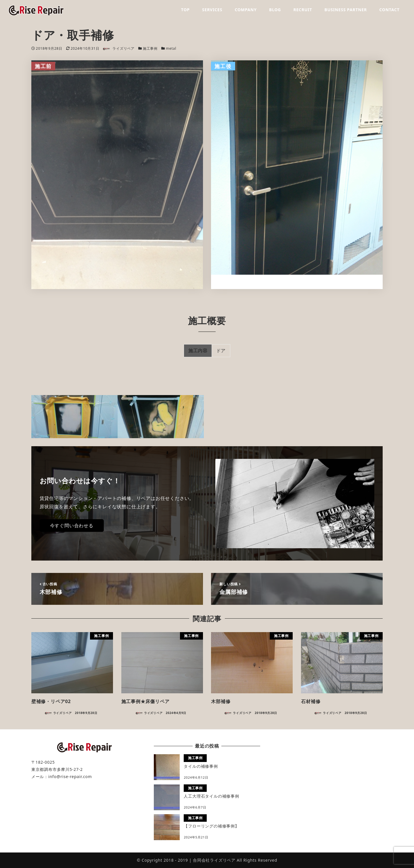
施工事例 (150, 48)
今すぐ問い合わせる (72, 526)
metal (171, 48)
